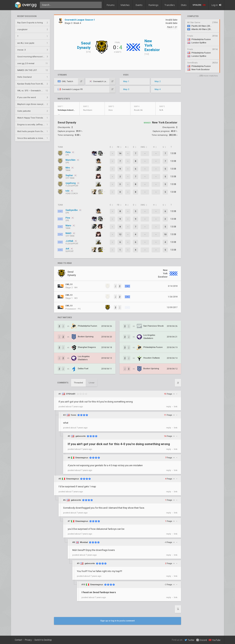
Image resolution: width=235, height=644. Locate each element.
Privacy (28, 640)
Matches (125, 5)
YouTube (215, 640)
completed (193, 16)
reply (169, 407)
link (176, 407)
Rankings (153, 5)
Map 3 (126, 89)
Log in (216, 5)
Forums (111, 5)
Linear (92, 383)
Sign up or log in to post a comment (117, 621)
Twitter (189, 640)
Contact (18, 640)
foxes (74, 415)
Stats (184, 5)
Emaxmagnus (82, 458)
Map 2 (158, 81)
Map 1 (126, 81)
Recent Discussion (27, 16)
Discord (201, 640)
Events (139, 5)
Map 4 (158, 89)
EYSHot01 (71, 394)
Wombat (84, 542)
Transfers (170, 5)
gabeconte (81, 436)
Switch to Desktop (43, 640)
